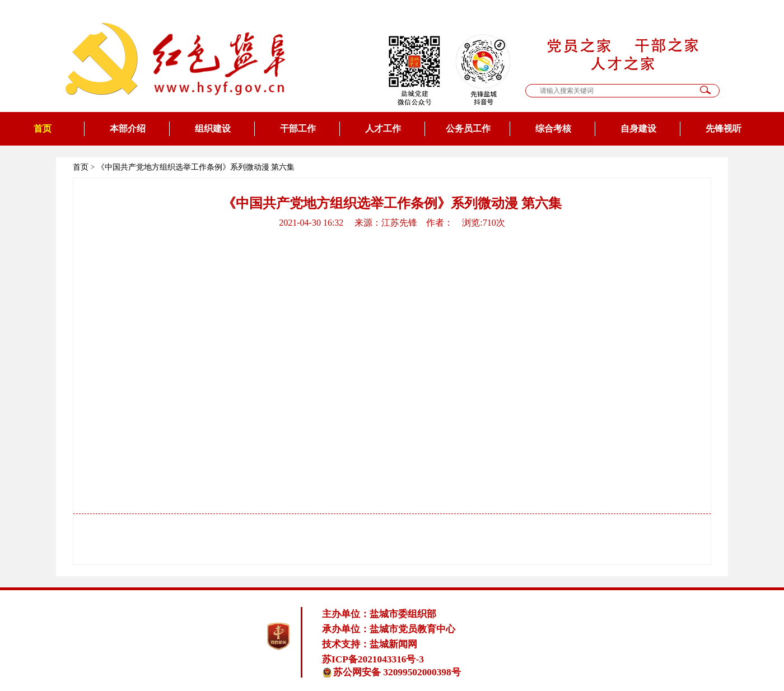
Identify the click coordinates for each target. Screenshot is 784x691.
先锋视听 (724, 129)
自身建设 (638, 129)
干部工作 (298, 129)
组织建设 (213, 129)
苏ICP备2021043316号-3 (373, 659)
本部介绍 (128, 129)
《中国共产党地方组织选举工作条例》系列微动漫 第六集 (196, 167)
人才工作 (383, 129)
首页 (43, 129)
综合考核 (553, 129)
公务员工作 (468, 129)
